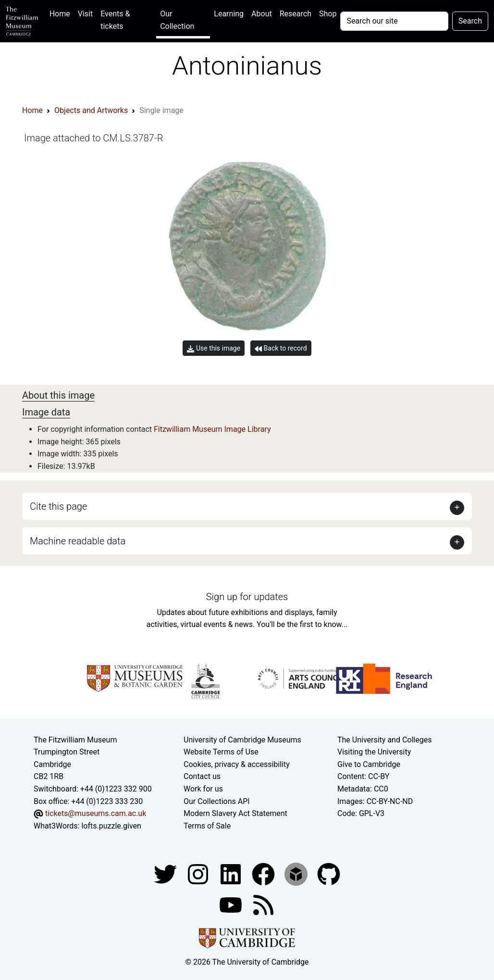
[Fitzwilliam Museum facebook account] (232, 874)
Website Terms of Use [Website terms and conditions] (221, 752)
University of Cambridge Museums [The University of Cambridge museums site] (242, 740)
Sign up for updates (247, 597)
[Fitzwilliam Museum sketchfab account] (297, 874)
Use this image (214, 348)
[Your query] (394, 21)
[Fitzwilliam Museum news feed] (263, 905)
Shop (328, 14)
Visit (85, 14)
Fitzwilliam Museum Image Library (212, 429)
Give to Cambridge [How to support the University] (369, 764)
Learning (229, 14)
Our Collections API (217, 801)
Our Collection (177, 20)
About (262, 14)
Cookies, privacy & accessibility (237, 764)
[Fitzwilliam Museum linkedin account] (264, 874)
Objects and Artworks (91, 110)
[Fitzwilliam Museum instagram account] (199, 874)
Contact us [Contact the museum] (202, 776)
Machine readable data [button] (78, 541)
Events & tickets (115, 20)
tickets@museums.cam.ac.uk (96, 813)
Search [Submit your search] (470, 21)
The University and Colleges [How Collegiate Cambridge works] (384, 740)
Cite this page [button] (58, 506)
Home (62, 13)
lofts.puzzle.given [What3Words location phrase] (111, 826)
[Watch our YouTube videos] (232, 905)
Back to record (281, 348)
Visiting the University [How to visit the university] (374, 752)
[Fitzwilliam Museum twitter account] (166, 874)
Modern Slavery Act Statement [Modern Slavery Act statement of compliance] (235, 813)
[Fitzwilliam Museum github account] (329, 874)
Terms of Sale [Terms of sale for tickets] (207, 826)
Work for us (203, 789)
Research (296, 14)
